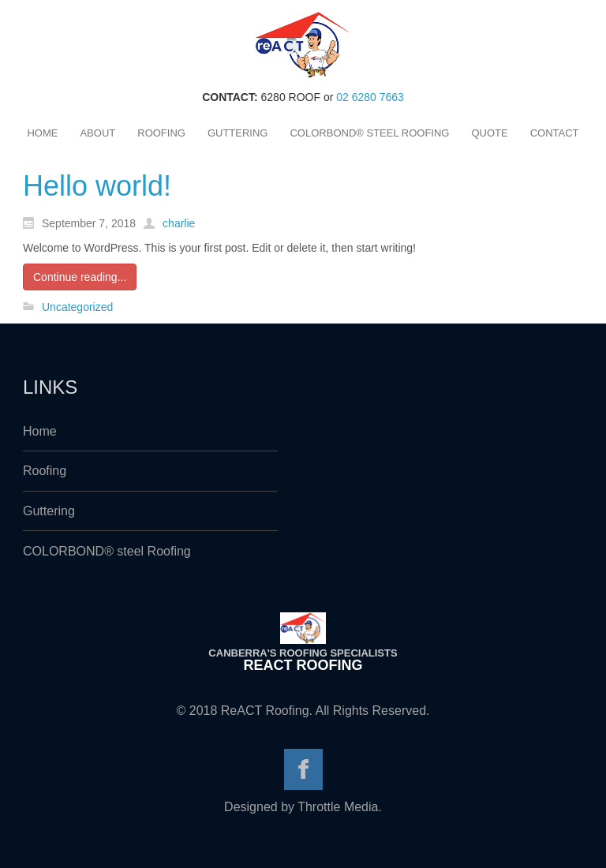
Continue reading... (80, 277)
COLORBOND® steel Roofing (107, 551)
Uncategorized (77, 307)
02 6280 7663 (370, 97)
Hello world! (97, 186)
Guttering (49, 511)
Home (40, 431)
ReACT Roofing (303, 665)
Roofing (45, 471)
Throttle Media (338, 807)
